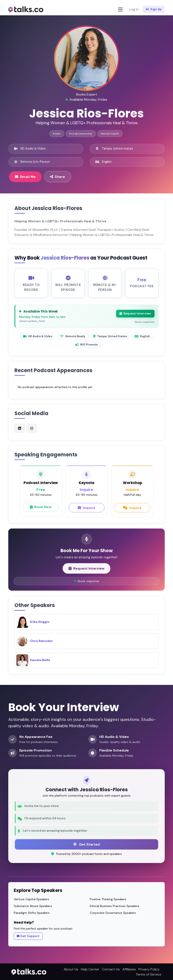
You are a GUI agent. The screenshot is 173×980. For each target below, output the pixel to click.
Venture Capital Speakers (31, 899)
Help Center (90, 969)
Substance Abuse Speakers (33, 905)
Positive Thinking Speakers (108, 899)
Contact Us (111, 969)
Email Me (25, 177)
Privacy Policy (149, 969)
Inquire (87, 510)
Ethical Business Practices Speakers (115, 905)
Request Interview (135, 315)
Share (58, 177)
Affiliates (129, 969)
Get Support (28, 936)
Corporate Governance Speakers (113, 912)
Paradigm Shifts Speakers (32, 912)
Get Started (87, 844)
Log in (134, 9)
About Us (71, 969)
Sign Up (154, 9)
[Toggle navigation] (120, 9)
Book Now (41, 510)
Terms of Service (148, 974)
